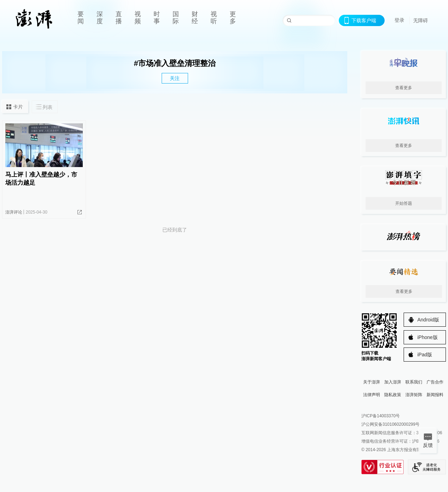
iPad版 (425, 355)
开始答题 (404, 203)
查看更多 (404, 88)
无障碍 (421, 20)
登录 (399, 20)
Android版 (428, 320)
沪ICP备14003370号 (381, 416)
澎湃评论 (14, 212)
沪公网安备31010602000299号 (390, 424)
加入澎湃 (393, 382)
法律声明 (372, 395)
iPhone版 (428, 337)
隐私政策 (393, 395)
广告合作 (435, 382)
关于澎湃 (372, 382)
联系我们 (414, 382)
